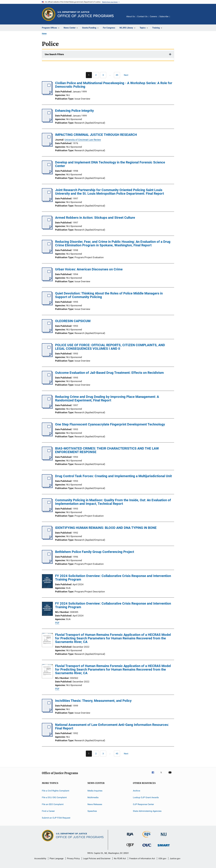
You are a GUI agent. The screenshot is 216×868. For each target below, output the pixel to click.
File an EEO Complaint (53, 804)
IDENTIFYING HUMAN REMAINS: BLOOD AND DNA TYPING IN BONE (106, 528)
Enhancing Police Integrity (74, 111)
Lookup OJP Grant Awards (146, 797)
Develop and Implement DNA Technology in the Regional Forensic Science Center (110, 164)
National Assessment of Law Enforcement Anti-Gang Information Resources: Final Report (112, 727)
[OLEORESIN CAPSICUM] (47, 332)
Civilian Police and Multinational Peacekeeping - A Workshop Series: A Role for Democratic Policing (114, 85)
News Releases (95, 804)
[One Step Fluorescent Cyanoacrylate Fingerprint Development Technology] (47, 436)
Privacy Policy (73, 859)
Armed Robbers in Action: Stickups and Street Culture (95, 218)
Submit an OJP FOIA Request (56, 818)
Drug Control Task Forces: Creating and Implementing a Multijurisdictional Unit (113, 476)
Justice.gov (175, 859)
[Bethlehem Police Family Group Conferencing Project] (47, 563)
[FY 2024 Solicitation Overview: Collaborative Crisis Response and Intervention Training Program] (47, 582)
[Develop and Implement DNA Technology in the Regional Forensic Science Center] (47, 173)
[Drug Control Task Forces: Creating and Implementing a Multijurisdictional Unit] (47, 487)
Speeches (92, 811)
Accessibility (40, 859)
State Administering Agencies (147, 811)
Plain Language (57, 859)
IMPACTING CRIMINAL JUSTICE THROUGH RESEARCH (96, 135)
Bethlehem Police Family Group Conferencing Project (95, 552)
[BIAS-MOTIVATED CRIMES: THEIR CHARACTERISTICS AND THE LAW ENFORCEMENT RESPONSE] (47, 460)
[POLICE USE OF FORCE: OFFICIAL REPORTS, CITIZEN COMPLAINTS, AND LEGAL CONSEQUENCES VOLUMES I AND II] (47, 356)
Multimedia (93, 797)
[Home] (86, 14)
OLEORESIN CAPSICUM (73, 321)
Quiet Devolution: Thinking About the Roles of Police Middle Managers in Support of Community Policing (109, 295)
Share (174, 18)
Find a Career (48, 811)
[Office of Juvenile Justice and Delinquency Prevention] (130, 848)
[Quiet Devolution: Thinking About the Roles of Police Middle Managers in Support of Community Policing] (47, 305)
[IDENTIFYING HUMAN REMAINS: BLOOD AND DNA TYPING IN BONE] (47, 539)
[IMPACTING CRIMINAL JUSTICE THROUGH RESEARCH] (47, 146)
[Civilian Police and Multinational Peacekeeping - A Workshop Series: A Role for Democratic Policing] (47, 94)
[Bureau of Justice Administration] (130, 836)
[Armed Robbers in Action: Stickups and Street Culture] (47, 229)
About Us (131, 16)
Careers (153, 16)
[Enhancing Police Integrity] (47, 122)
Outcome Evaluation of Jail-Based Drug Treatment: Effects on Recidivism (109, 373)
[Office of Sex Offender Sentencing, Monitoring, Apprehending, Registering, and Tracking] (164, 847)
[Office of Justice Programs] (49, 14)
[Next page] (127, 75)
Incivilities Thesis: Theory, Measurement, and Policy (93, 701)
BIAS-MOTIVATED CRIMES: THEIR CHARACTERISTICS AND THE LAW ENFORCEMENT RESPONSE (107, 450)
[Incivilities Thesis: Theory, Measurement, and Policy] (47, 712)
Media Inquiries (95, 791)
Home (44, 33)
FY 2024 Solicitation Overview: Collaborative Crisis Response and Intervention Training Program (113, 578)
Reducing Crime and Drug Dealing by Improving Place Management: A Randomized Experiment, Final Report (107, 399)
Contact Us (142, 16)
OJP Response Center (143, 804)
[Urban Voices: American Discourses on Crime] (47, 280)
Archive (137, 791)
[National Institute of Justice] (164, 836)
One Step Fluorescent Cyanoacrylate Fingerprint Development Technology (110, 424)
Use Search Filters (54, 54)
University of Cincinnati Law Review (83, 140)
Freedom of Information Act (142, 859)
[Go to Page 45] (117, 75)
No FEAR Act (120, 859)
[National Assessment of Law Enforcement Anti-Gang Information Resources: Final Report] (47, 736)
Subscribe (164, 16)
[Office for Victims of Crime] (147, 847)
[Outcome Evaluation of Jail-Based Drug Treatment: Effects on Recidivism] (47, 384)
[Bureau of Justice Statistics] (147, 838)
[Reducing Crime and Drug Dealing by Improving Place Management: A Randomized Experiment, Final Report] (47, 408)
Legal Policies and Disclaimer (97, 859)
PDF (57, 623)
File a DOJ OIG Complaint (54, 797)
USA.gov (162, 859)
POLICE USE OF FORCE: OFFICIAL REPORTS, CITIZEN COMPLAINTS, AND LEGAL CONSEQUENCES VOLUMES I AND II (110, 347)
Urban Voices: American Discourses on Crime (89, 269)
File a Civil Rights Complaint (56, 791)
